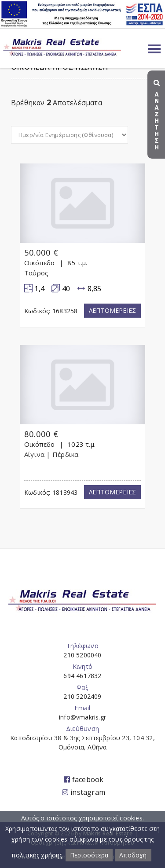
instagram (84, 792)
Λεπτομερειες (112, 310)
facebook (84, 779)
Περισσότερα (89, 855)
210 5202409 (82, 696)
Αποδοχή (133, 855)
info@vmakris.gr (82, 717)
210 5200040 (82, 655)
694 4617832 (82, 676)
